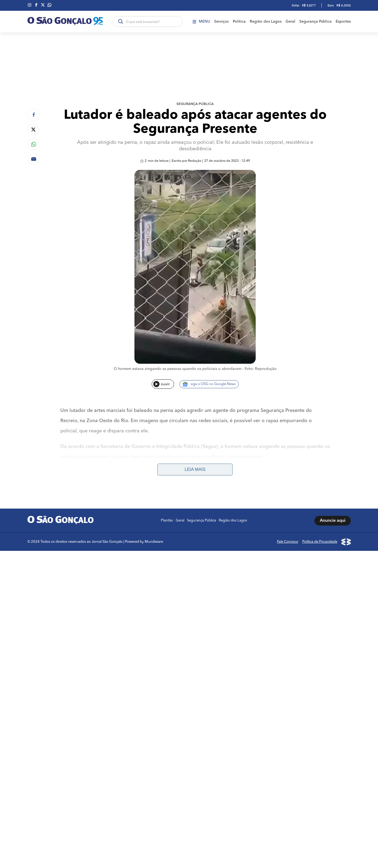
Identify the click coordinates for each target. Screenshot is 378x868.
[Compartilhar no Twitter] (34, 129)
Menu (201, 22)
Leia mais (195, 469)
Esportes (343, 22)
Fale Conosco (288, 542)
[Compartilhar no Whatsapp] (34, 144)
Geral (290, 22)
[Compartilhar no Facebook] (34, 115)
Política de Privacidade (320, 542)
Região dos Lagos (266, 22)
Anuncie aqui (333, 521)
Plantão (167, 521)
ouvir (162, 384)
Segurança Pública (315, 22)
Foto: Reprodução (261, 369)
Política (239, 22)
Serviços (221, 22)
